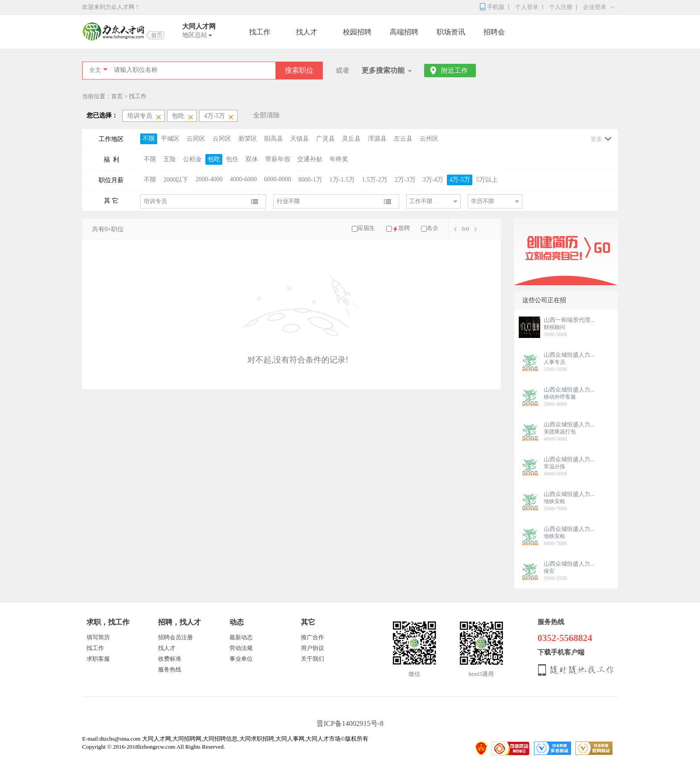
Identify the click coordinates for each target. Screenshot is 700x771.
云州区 (429, 139)
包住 (232, 159)
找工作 (260, 32)
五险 (170, 159)
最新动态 (241, 637)
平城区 (170, 139)
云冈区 (196, 139)
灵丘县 (351, 139)
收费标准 (170, 659)
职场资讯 (451, 32)
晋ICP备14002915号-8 (350, 723)
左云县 (403, 139)
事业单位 (241, 659)
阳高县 (274, 139)
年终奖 (339, 159)
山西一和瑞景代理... (569, 320)
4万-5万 (460, 180)
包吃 (214, 159)
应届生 (366, 228)
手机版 (496, 7)
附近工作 (454, 71)
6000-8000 (277, 179)
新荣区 (248, 139)
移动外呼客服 (560, 397)
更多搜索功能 (383, 70)
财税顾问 (554, 327)
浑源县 (377, 139)
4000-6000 (244, 179)
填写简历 (98, 637)
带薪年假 (278, 159)
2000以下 (176, 180)
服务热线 (170, 669)
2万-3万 (405, 180)
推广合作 (312, 637)
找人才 (307, 32)
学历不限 (483, 201)
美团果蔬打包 (560, 432)
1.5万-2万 (375, 180)
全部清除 (267, 115)
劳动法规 (241, 648)
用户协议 (312, 648)
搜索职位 (299, 70)
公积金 (192, 159)
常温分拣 (554, 467)
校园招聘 (357, 32)
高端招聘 (404, 32)
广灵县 (325, 139)
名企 (433, 228)
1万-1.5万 (342, 180)
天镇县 (300, 139)
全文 (95, 70)
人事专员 (554, 362)
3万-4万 (433, 180)
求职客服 (98, 659)
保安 (549, 571)
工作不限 (421, 201)
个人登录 (527, 7)
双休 (252, 159)
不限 (149, 139)
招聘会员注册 (175, 637)
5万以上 (487, 180)
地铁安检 (554, 501)
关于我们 (312, 659)
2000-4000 (209, 179)
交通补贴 (310, 159)
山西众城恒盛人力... (569, 355)
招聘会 (494, 32)
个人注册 (561, 7)
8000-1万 (310, 180)
